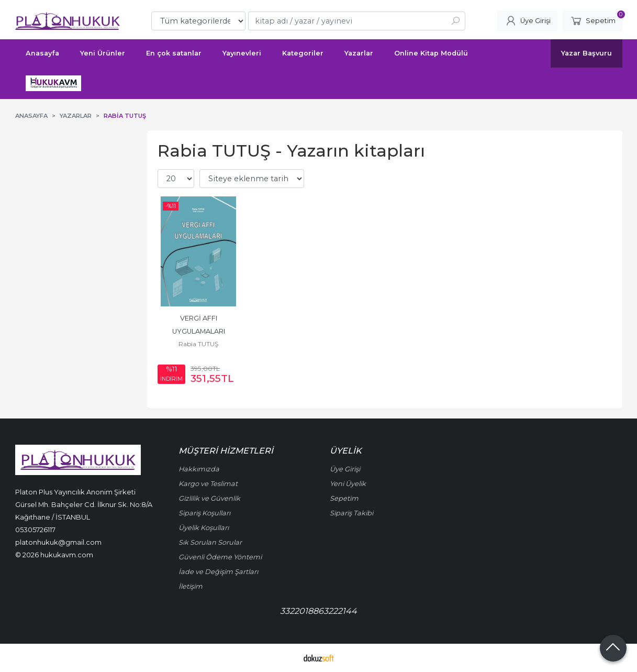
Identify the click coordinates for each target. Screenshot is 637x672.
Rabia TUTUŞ (198, 344)
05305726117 (35, 530)
